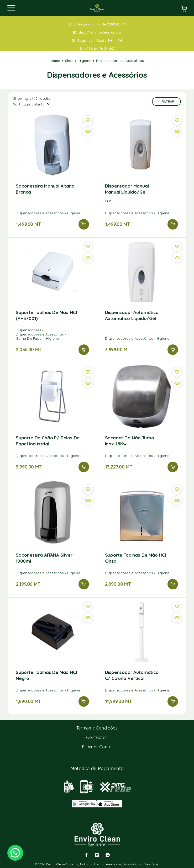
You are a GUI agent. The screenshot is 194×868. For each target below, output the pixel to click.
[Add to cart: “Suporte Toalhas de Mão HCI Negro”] (84, 701)
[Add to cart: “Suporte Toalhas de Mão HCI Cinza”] (173, 584)
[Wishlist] (88, 120)
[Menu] (11, 8)
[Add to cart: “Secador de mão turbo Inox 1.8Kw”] (173, 467)
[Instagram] (97, 855)
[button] (15, 853)
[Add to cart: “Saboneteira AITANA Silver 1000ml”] (84, 584)
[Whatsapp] (108, 855)
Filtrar (166, 102)
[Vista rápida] (88, 131)
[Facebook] (86, 855)
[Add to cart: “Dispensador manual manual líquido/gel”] (173, 224)
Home (55, 61)
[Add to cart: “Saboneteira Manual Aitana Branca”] (84, 224)
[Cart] (184, 9)
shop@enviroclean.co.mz (100, 32)
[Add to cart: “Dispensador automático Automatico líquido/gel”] (173, 350)
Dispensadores (28, 330)
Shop (69, 61)
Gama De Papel (29, 338)
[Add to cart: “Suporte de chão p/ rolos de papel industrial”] (84, 467)
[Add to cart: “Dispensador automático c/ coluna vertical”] (173, 701)
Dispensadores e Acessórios (40, 213)
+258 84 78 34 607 (100, 49)
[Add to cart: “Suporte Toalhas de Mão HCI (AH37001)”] (84, 350)
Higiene (85, 61)
